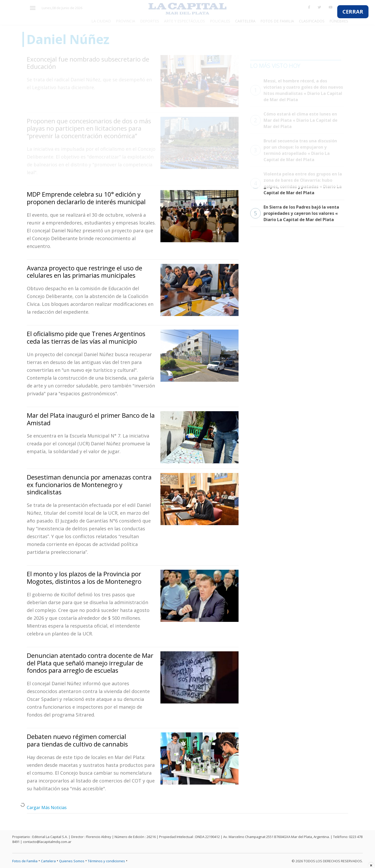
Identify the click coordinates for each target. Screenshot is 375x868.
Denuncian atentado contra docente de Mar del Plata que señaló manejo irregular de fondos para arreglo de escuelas (90, 663)
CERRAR (353, 12)
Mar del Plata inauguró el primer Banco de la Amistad (91, 419)
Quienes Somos (72, 861)
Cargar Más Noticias (47, 808)
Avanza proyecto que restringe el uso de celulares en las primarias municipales (85, 272)
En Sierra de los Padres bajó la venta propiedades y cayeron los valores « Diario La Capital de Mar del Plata (295, 213)
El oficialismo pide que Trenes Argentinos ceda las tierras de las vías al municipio (86, 337)
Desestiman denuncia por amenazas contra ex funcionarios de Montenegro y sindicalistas (89, 485)
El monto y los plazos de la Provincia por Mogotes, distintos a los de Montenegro (84, 578)
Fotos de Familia (25, 861)
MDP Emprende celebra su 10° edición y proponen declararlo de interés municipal (86, 198)
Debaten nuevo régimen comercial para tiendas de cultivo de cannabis (77, 740)
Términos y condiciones (106, 861)
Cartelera (48, 861)
